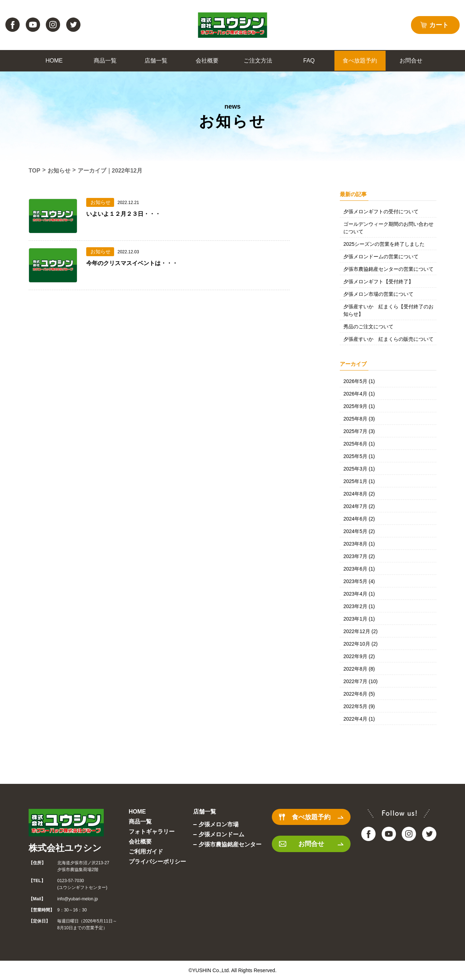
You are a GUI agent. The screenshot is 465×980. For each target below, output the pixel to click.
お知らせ (59, 171)
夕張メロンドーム (221, 834)
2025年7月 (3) (359, 431)
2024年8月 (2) (359, 494)
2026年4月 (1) (359, 394)
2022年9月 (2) (359, 656)
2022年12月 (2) (361, 631)
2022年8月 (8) (359, 669)
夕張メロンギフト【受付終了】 (378, 282)
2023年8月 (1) (359, 544)
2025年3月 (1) (359, 469)
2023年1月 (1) (359, 619)
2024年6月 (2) (359, 519)
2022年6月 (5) (359, 694)
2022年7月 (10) (361, 681)
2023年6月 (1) (359, 569)
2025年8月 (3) (359, 419)
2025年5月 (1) (359, 456)
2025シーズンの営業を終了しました (384, 244)
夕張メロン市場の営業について (378, 294)
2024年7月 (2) (359, 506)
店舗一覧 (205, 812)
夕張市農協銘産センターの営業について (388, 269)
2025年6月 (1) (359, 444)
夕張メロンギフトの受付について (381, 212)
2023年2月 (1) (359, 606)
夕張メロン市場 (219, 824)
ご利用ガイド (146, 852)
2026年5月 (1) (359, 381)
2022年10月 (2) (361, 644)
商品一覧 (140, 822)
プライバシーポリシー (157, 862)
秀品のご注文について (368, 327)
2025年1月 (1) (359, 481)
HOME (137, 812)
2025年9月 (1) (359, 406)
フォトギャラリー (152, 832)
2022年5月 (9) (359, 706)
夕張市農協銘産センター (230, 844)
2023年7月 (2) (359, 556)
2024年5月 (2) (359, 531)
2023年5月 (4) (359, 581)
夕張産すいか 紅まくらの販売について (388, 339)
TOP (35, 171)
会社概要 (140, 842)
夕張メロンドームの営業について (381, 257)
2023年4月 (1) (359, 594)
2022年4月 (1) (359, 719)
